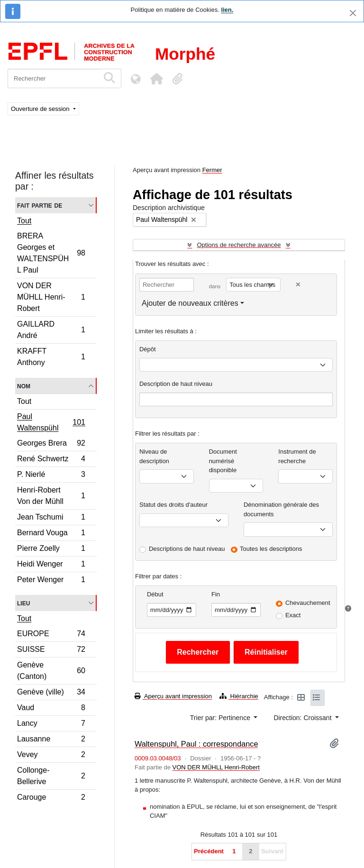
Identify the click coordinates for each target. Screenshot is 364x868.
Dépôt (148, 349)
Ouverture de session (41, 109)
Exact (293, 615)
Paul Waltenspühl (51, 422)
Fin (216, 594)
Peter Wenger (51, 581)
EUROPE (51, 635)
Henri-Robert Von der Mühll (51, 496)
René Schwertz (51, 460)
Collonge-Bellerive (51, 776)
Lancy (51, 725)
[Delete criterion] (298, 285)
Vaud (51, 709)
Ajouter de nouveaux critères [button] (190, 303)
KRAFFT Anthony (51, 357)
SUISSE (51, 651)
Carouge (51, 798)
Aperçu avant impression (173, 696)
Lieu (23, 603)
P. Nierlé (51, 476)
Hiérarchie (239, 696)
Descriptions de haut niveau (187, 549)
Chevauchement (308, 603)
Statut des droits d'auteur (173, 505)
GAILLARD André (51, 330)
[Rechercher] (53, 78)
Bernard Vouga (51, 534)
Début (155, 594)
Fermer (212, 170)
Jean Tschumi (51, 518)
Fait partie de (40, 205)
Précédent (209, 851)
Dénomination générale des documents (281, 509)
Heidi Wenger (51, 565)
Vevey (51, 756)
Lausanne (51, 740)
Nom (24, 386)
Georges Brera (51, 444)
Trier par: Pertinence (221, 718)
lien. (227, 10)
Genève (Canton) (51, 671)
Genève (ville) (51, 693)
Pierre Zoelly (51, 550)
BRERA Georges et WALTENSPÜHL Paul (51, 253)
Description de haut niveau (176, 384)
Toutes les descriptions (271, 549)
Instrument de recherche (297, 456)
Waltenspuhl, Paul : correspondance (196, 744)
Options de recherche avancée (239, 245)
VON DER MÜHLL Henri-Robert (51, 297)
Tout (24, 221)
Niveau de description (154, 456)
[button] (156, 79)
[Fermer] (353, 13)
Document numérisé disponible (223, 461)
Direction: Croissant (303, 718)
